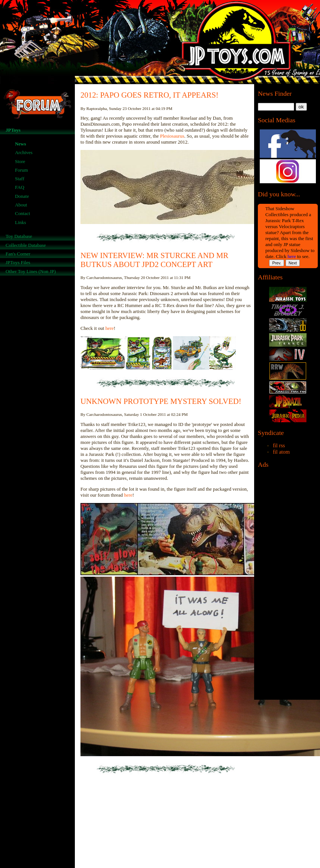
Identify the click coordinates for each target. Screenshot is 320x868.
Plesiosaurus (172, 136)
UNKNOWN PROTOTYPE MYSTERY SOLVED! (161, 401)
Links (21, 222)
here (292, 256)
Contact (22, 213)
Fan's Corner (18, 254)
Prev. (277, 263)
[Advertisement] (288, 586)
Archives (24, 152)
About (21, 205)
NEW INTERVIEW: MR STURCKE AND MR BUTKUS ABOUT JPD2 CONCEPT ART (154, 260)
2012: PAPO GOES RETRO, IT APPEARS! (150, 95)
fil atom (281, 452)
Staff (20, 179)
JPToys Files (18, 262)
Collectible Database (26, 245)
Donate (22, 196)
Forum (22, 170)
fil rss (279, 445)
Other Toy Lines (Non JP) (31, 271)
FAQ (20, 187)
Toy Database (19, 236)
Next (293, 263)
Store (20, 161)
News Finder (275, 93)
